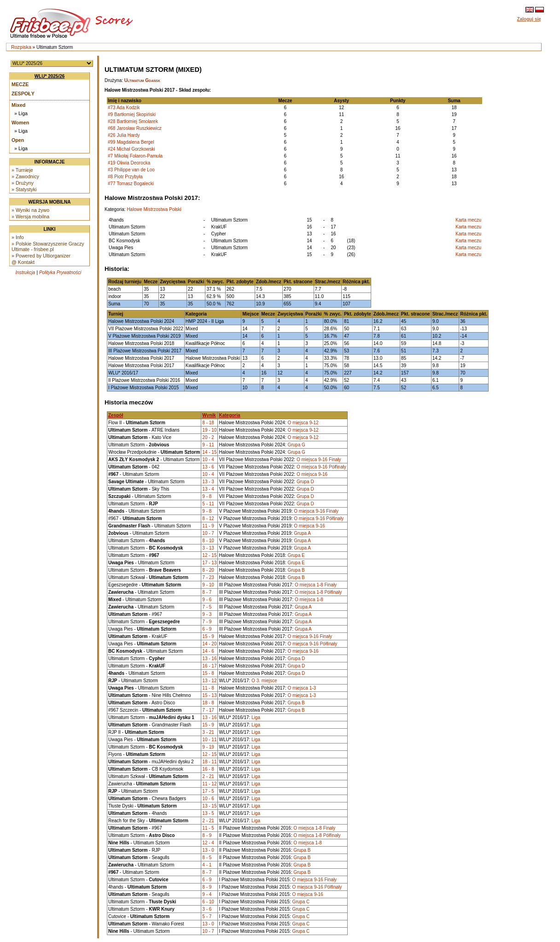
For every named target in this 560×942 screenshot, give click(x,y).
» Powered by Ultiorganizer (41, 256)
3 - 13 (208, 548)
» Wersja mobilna (30, 216)
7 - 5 (207, 607)
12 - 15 (209, 555)
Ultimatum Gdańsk (142, 80)
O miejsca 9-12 (303, 423)
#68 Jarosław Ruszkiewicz (135, 128)
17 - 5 (208, 791)
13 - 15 (209, 806)
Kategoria (229, 415)
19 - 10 (209, 430)
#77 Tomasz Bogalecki (131, 184)
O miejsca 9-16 (312, 474)
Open (18, 140)
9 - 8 (207, 496)
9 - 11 (208, 445)
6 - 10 (208, 902)
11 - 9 (208, 526)
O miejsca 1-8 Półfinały (318, 592)
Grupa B (296, 570)
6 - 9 (207, 629)
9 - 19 (208, 747)
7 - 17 (208, 710)
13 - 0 (208, 850)
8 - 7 (207, 592)
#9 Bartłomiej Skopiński (132, 114)
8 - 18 (208, 423)
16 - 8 (208, 769)
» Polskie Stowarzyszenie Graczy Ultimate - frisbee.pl (48, 246)
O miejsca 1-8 (309, 600)
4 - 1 (207, 865)
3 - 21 (208, 732)
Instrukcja (25, 272)
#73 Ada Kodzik (124, 108)
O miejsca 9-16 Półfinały (321, 467)
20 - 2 (208, 437)
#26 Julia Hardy (124, 135)
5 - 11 (208, 504)
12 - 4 (208, 843)
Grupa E (296, 555)
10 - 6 (208, 799)
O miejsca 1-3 (302, 688)
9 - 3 (207, 614)
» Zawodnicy (25, 176)
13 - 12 (209, 681)
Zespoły (23, 94)
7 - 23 (208, 577)
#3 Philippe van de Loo (131, 170)
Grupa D (305, 482)
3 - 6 (207, 909)
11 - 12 (209, 784)
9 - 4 (207, 894)
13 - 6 (208, 467)
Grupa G (296, 445)
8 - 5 (207, 857)
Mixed (18, 105)
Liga (256, 717)
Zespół (116, 415)
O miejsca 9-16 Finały (319, 459)
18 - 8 (208, 703)
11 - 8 (208, 688)
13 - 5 (208, 813)
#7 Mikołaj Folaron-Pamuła (135, 156)
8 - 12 (208, 518)
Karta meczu (468, 220)
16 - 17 (209, 666)
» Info (18, 237)
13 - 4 (208, 489)
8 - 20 (208, 570)
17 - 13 (209, 563)
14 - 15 (209, 452)
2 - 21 (208, 776)
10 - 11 (209, 740)
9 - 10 (208, 585)
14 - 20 (209, 644)
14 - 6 (208, 651)
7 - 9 (207, 622)
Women (20, 123)
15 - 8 (208, 673)
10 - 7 (208, 533)
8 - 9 (207, 835)
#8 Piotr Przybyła (125, 177)
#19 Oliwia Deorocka (129, 163)
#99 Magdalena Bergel (131, 142)
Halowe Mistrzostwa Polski (154, 209)
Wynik (209, 415)
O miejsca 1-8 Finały (316, 585)
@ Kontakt (23, 262)
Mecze (20, 84)
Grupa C (301, 902)
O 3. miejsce (264, 681)
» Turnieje (22, 170)
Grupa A (302, 533)
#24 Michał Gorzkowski (131, 149)
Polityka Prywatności (60, 272)
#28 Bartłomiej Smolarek (133, 121)
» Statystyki (24, 189)
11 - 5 (208, 828)
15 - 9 (208, 636)
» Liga (21, 113)
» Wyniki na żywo (30, 210)
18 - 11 (209, 762)
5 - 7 (207, 916)
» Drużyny (23, 183)
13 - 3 (208, 482)
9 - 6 (207, 600)
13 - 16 (209, 658)
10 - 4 (208, 459)
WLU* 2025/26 (50, 76)
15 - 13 (209, 695)
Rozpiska (21, 47)
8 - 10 (208, 541)
